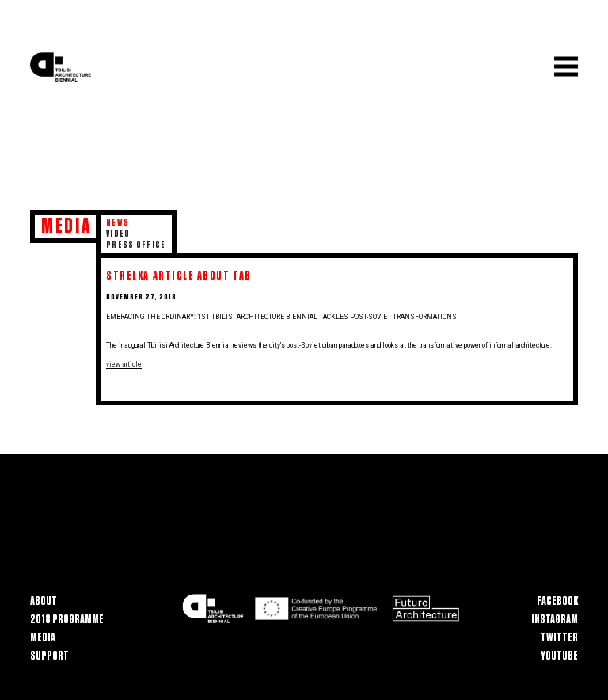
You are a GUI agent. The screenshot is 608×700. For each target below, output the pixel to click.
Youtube (559, 656)
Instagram (555, 620)
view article (124, 364)
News (118, 223)
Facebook (557, 601)
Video (118, 234)
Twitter (559, 638)
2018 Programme (67, 620)
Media (43, 638)
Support (49, 656)
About (44, 601)
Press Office (136, 245)
